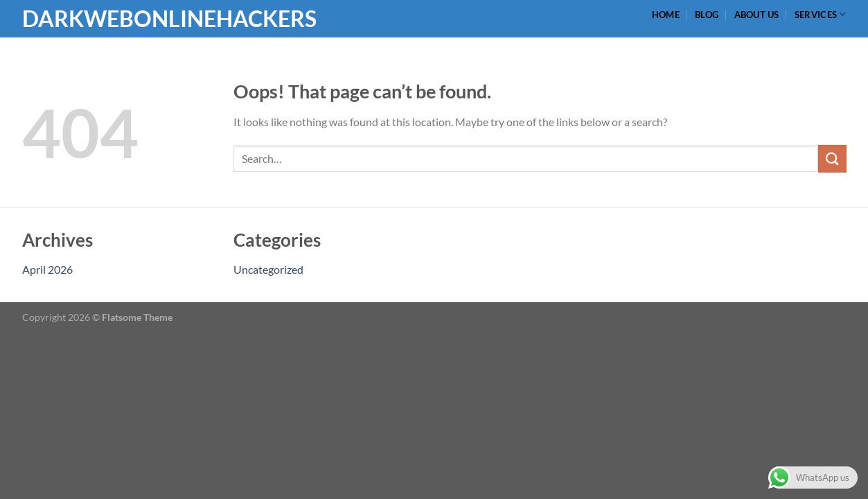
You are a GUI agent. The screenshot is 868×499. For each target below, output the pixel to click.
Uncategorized (268, 269)
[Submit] (832, 158)
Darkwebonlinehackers (91, 19)
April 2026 (47, 269)
